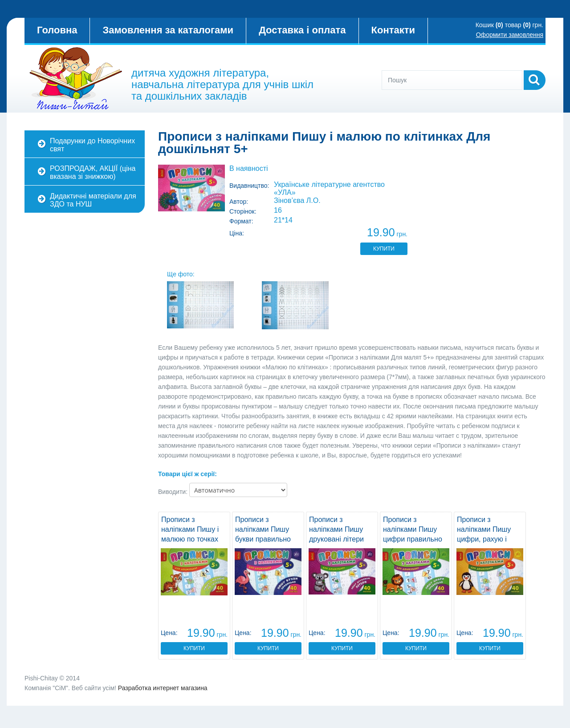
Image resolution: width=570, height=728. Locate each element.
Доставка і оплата (302, 30)
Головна (57, 30)
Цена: (169, 633)
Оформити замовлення (510, 35)
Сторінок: (243, 211)
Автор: (239, 202)
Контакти (393, 30)
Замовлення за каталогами (168, 30)
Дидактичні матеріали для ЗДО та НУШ (93, 200)
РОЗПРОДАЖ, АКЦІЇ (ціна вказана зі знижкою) (93, 172)
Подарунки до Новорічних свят (92, 145)
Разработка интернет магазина (163, 688)
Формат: (241, 221)
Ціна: (237, 233)
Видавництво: (249, 186)
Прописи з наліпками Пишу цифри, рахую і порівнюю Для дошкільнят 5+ (484, 539)
